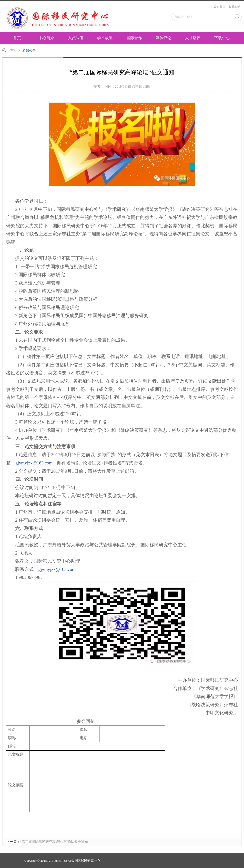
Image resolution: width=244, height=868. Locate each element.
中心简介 (46, 38)
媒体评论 (163, 38)
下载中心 (222, 38)
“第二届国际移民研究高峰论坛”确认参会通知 (54, 842)
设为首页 (220, 7)
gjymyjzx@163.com (34, 463)
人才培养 (193, 38)
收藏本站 (234, 7)
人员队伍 (76, 38)
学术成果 (105, 38)
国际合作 (134, 38)
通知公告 (29, 51)
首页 (17, 38)
